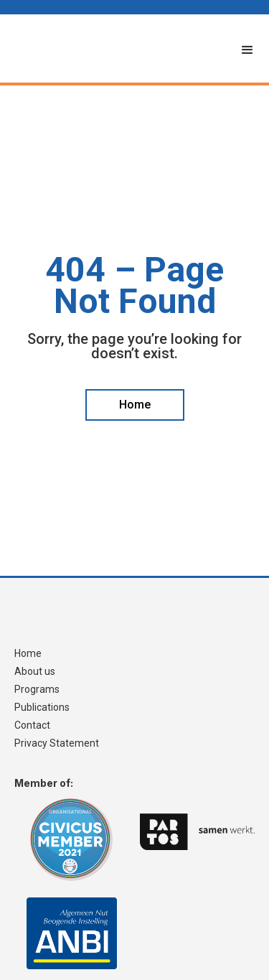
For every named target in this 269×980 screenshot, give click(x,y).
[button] (247, 50)
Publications (42, 708)
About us (35, 672)
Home (28, 654)
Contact (32, 725)
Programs (37, 690)
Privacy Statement (57, 743)
